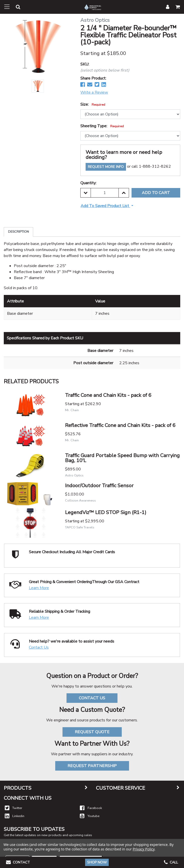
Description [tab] (18, 232)
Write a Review (94, 92)
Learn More (39, 588)
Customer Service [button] (120, 788)
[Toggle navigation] (7, 7)
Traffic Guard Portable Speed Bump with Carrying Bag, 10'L (122, 458)
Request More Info (106, 167)
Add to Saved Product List (105, 206)
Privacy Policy (143, 849)
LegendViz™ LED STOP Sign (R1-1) (106, 512)
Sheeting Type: (102, 126)
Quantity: (88, 183)
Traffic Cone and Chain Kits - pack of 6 (108, 395)
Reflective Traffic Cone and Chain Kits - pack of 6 (120, 425)
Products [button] (18, 788)
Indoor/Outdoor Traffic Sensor (99, 486)
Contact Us (39, 647)
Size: (93, 104)
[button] (15, 8)
